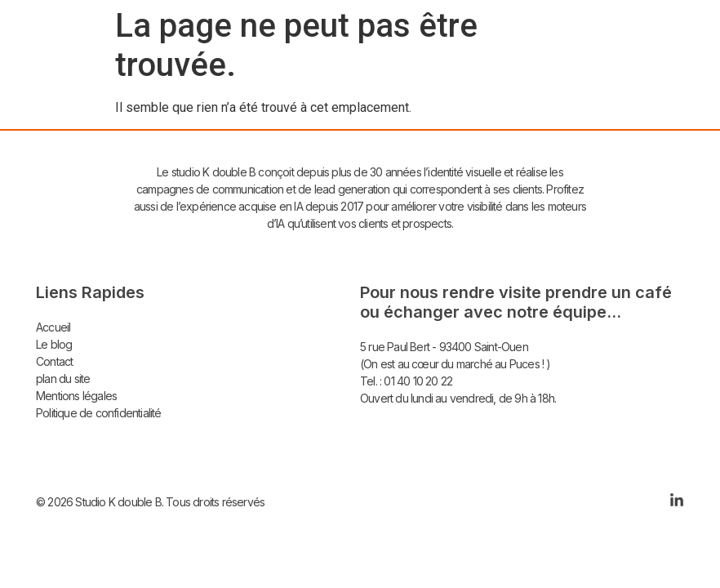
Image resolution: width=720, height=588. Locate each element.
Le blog (54, 344)
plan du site (63, 379)
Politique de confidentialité (99, 413)
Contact (54, 361)
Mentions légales (76, 396)
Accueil (53, 327)
